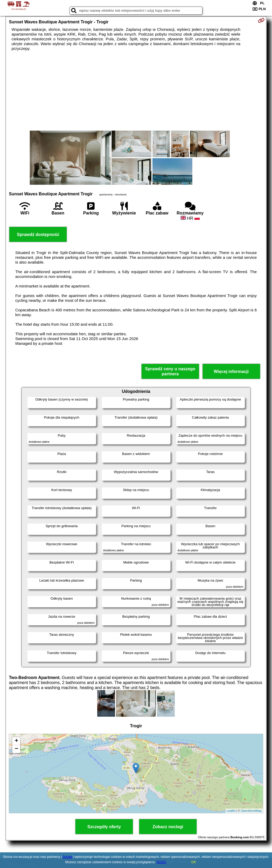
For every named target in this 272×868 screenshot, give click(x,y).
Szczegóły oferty (104, 827)
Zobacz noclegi (168, 827)
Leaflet (231, 811)
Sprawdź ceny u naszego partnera (170, 371)
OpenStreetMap (251, 811)
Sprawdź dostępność (38, 235)
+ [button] (16, 741)
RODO (161, 862)
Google (67, 857)
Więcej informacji (231, 371)
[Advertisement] (136, 91)
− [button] (16, 749)
